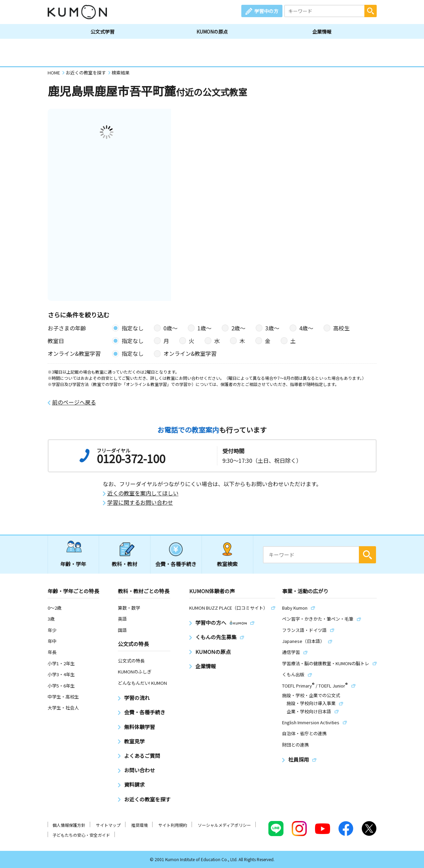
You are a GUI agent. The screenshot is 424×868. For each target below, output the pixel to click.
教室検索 (227, 564)
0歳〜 (171, 328)
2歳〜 (238, 328)
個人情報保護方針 (69, 825)
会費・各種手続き (176, 564)
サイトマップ (108, 825)
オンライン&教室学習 (190, 353)
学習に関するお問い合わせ (140, 502)
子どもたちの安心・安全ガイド (81, 835)
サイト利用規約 (173, 825)
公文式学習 (102, 32)
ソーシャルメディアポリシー (224, 825)
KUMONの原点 (212, 32)
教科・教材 (125, 564)
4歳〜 (306, 328)
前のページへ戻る (74, 402)
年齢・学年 (73, 564)
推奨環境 (140, 825)
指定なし (133, 328)
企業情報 (322, 32)
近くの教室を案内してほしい (143, 493)
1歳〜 (204, 328)
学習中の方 (266, 11)
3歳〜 (272, 328)
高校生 (341, 328)
